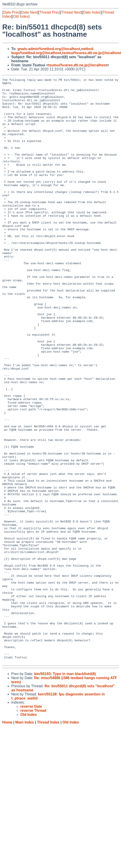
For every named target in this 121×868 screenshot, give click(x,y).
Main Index (25, 839)
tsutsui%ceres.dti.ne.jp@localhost (91, 53)
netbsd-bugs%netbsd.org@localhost (53, 51)
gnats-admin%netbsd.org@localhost (49, 49)
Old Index (21, 16)
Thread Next (71, 12)
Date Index (92, 12)
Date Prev (11, 12)
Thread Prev (49, 12)
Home (7, 839)
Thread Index (48, 839)
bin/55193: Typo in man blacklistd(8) (65, 791)
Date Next (29, 12)
